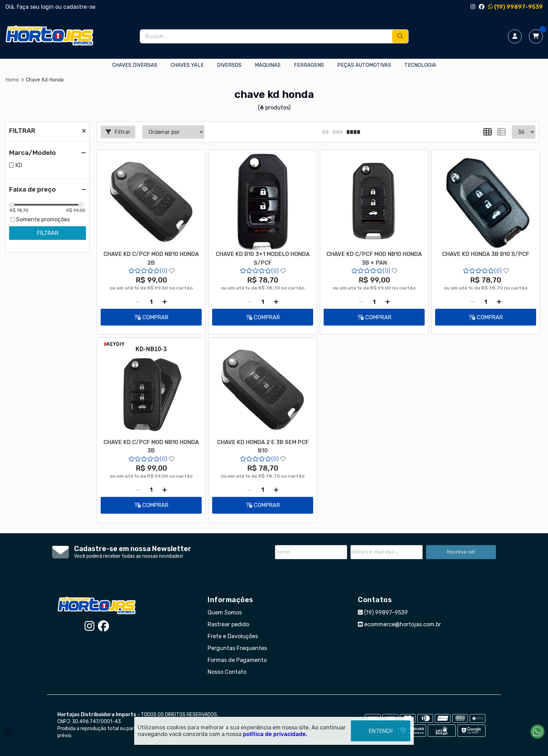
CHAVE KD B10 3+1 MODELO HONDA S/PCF (263, 258)
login (48, 7)
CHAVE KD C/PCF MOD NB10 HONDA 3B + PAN (374, 258)
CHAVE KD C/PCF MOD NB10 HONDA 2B (151, 258)
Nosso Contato (227, 672)
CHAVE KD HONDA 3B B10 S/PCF (486, 254)
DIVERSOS (229, 65)
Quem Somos (225, 612)
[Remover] (138, 302)
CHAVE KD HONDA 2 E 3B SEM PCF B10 (263, 446)
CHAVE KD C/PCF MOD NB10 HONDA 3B (151, 446)
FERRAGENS (309, 65)
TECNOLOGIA (420, 65)
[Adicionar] (165, 302)
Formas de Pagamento (237, 660)
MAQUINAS (268, 65)
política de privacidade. (275, 734)
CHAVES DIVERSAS (135, 65)
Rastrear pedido (228, 624)
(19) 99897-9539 (515, 7)
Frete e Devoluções (233, 636)
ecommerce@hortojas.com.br (399, 624)
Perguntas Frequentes (237, 648)
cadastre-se (79, 7)
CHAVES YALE (187, 65)
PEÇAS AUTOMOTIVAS (364, 65)
